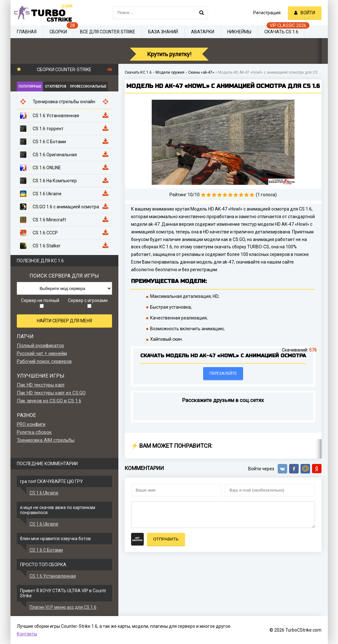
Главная (27, 32)
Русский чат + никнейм (42, 353)
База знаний (163, 32)
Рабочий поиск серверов (44, 361)
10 (252, 195)
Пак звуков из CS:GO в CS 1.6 (49, 401)
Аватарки (203, 32)
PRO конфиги (31, 424)
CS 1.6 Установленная (53, 576)
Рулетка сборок (34, 432)
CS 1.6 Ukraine (44, 493)
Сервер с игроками (88, 303)
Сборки (58, 32)
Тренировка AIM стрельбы (46, 440)
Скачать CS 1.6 (281, 32)
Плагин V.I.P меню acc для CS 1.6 (63, 607)
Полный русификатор (40, 345)
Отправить (166, 539)
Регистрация (267, 13)
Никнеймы (239, 32)
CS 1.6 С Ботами (46, 550)
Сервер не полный (40, 303)
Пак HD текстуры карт (41, 385)
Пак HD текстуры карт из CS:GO (51, 393)
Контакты (27, 634)
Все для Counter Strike (108, 32)
